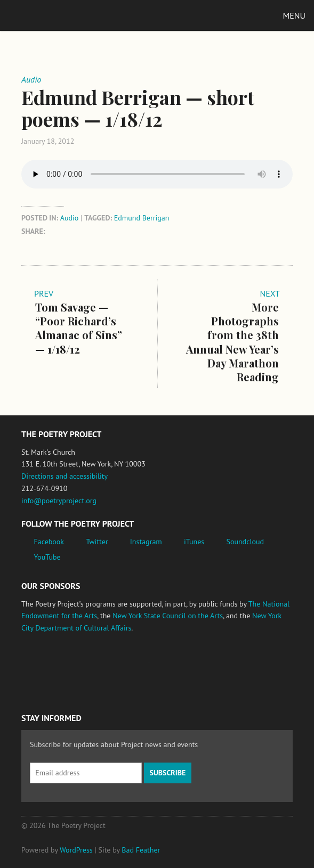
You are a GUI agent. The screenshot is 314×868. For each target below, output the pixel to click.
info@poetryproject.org (59, 501)
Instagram (146, 542)
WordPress (76, 850)
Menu (294, 15)
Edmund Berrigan (142, 218)
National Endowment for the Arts (51, 668)
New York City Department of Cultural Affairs (235, 668)
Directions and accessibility (65, 476)
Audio (70, 218)
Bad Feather (141, 850)
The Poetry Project (58, 15)
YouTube (47, 557)
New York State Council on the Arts (168, 616)
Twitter (97, 542)
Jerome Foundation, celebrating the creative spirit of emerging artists (120, 668)
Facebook (49, 542)
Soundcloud (245, 542)
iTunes (194, 542)
